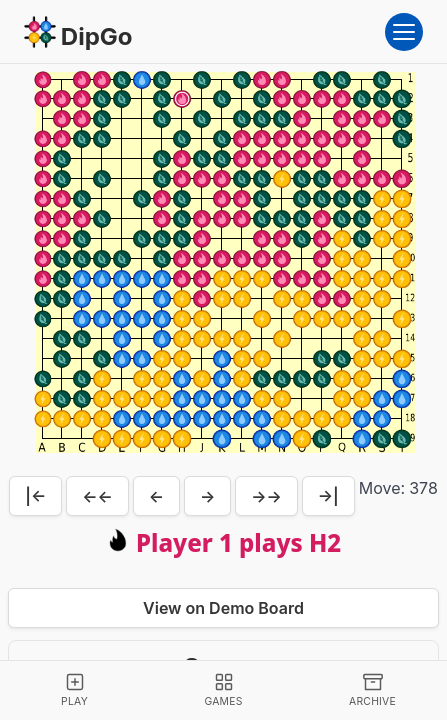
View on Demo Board (223, 608)
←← (97, 496)
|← (35, 496)
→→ (266, 496)
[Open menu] (404, 32)
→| (328, 496)
